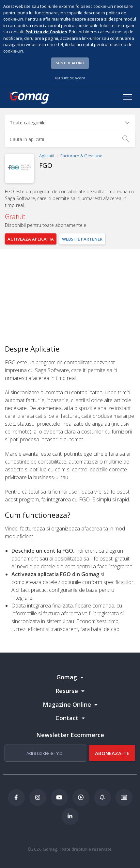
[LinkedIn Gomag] (70, 816)
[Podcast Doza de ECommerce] (81, 797)
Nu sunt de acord (70, 78)
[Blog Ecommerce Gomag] (102, 797)
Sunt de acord (70, 63)
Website (82, 239)
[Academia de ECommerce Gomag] (124, 797)
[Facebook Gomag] (16, 797)
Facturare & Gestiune (81, 156)
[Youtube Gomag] (59, 797)
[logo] (29, 98)
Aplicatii (47, 156)
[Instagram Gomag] (38, 797)
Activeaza (31, 239)
